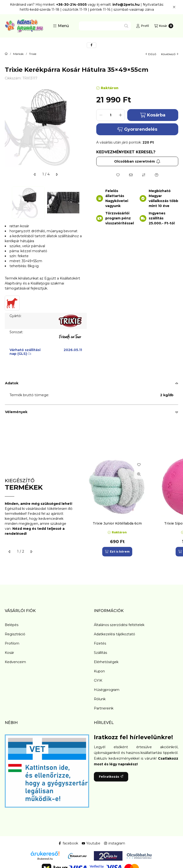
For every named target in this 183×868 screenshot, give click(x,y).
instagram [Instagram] (114, 843)
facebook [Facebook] (68, 843)
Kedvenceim (15, 662)
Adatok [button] (12, 383)
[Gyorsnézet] (139, 474)
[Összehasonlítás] (144, 175)
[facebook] (91, 45)
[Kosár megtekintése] (164, 26)
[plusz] (120, 115)
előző (151, 54)
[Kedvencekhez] (118, 175)
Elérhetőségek (106, 662)
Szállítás (100, 653)
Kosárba (153, 115)
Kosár (9, 653)
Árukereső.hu (45, 859)
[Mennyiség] (111, 115)
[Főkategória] (6, 54)
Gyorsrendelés (137, 129)
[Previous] (7, 203)
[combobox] (105, 26)
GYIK (98, 680)
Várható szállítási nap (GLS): (25, 352)
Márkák (18, 54)
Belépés (12, 625)
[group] (131, 507)
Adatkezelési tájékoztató (114, 634)
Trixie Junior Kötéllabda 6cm (117, 523)
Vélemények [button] (16, 412)
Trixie (33, 54)
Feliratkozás (111, 777)
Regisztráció (15, 634)
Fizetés (100, 643)
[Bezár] (174, 7)
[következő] (57, 174)
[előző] (35, 174)
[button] (61, 26)
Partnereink (104, 708)
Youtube (91, 843)
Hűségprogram (107, 690)
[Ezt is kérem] (117, 552)
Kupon (99, 671)
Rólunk (100, 699)
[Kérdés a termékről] (157, 175)
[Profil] (142, 26)
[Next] (84, 203)
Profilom (12, 643)
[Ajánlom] (131, 175)
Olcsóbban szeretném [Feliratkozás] (137, 161)
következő (170, 54)
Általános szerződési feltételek (119, 625)
